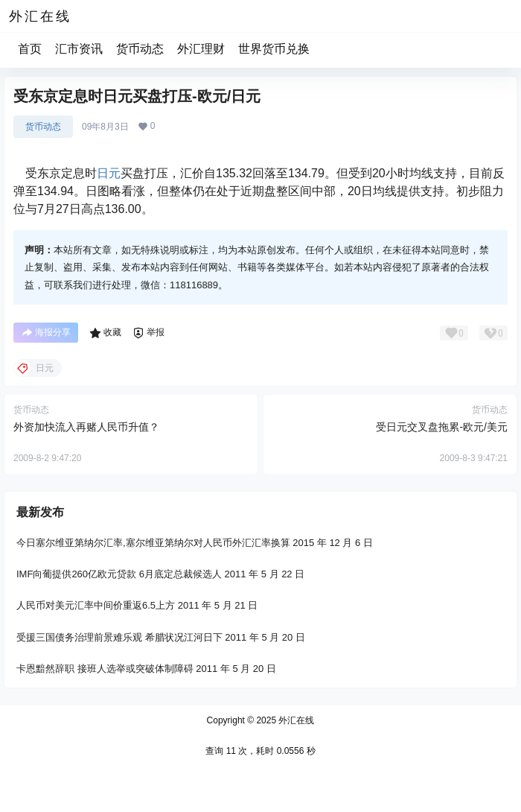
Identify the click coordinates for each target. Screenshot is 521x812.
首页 (30, 49)
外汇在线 (295, 720)
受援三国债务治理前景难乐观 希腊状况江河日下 (119, 637)
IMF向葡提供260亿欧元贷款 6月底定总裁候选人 (119, 574)
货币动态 (140, 49)
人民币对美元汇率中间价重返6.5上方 (96, 605)
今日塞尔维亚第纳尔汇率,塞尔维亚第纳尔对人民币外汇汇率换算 (153, 543)
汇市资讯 (79, 49)
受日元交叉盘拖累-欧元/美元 (442, 427)
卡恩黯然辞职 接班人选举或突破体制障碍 (105, 669)
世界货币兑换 (274, 49)
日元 (109, 173)
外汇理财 (201, 49)
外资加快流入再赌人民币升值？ (86, 427)
